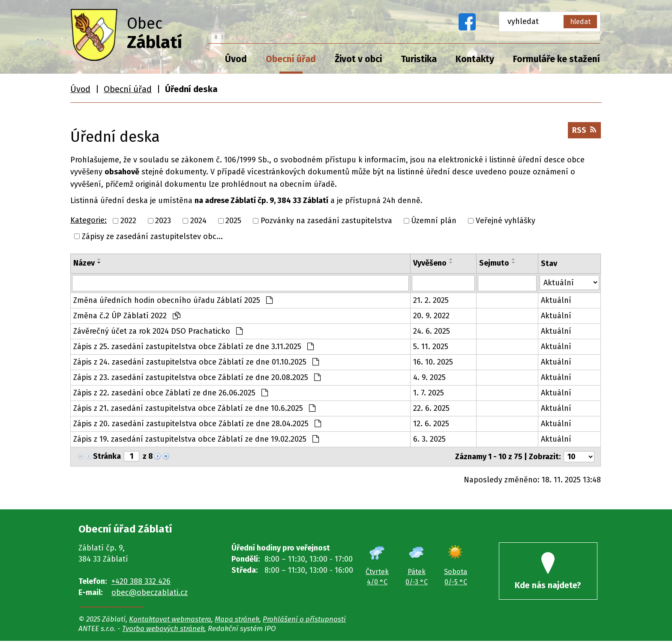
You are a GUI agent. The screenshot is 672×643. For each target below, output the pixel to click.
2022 (128, 221)
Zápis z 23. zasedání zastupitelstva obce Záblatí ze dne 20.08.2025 (197, 377)
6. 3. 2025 (429, 439)
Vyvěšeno (430, 263)
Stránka (107, 456)
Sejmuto (494, 263)
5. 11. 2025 (431, 347)
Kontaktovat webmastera (170, 621)
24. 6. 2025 (432, 331)
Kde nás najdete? (548, 573)
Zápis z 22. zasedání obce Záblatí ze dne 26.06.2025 (171, 393)
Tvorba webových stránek (163, 631)
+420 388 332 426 (141, 581)
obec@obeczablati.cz (150, 592)
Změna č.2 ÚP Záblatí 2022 (127, 316)
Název (84, 263)
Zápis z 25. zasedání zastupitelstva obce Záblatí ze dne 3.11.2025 (193, 347)
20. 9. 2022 (431, 316)
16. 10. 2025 (433, 362)
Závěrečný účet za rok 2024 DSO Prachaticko (158, 331)
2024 (198, 221)
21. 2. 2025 (431, 300)
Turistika (419, 59)
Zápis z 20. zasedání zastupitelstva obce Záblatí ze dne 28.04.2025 (197, 424)
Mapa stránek (237, 621)
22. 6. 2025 (431, 408)
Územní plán (434, 221)
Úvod (236, 59)
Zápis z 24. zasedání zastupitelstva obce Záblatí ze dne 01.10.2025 (196, 362)
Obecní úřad (291, 59)
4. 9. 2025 (429, 377)
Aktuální (556, 300)
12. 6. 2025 (431, 424)
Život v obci (358, 59)
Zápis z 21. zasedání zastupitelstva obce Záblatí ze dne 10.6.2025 (194, 408)
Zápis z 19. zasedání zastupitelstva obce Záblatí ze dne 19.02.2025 (196, 439)
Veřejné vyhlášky (505, 221)
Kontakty (475, 59)
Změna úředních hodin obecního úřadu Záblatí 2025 (173, 300)
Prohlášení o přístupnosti (304, 621)
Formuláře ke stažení (556, 59)
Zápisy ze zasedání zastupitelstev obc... (152, 236)
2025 (233, 221)
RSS (583, 133)
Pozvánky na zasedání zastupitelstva (326, 221)
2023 (163, 221)
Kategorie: (88, 220)
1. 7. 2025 (429, 393)
